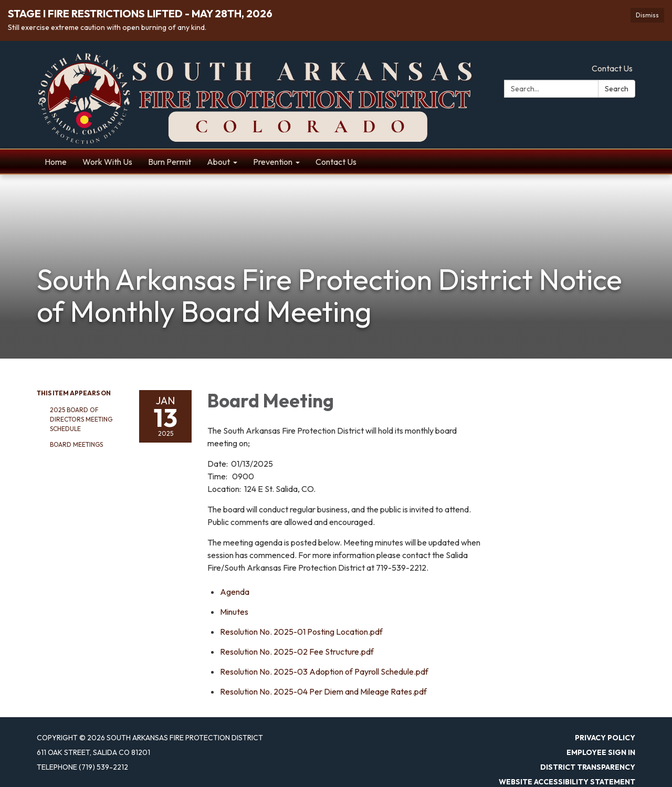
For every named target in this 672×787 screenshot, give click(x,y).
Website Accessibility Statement (567, 782)
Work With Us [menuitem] (107, 162)
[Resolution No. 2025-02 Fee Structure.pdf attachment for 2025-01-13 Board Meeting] (297, 652)
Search (617, 89)
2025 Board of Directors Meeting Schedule (81, 419)
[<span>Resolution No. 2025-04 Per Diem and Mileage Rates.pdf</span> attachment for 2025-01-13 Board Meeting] (323, 691)
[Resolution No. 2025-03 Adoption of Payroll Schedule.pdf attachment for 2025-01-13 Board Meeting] (324, 671)
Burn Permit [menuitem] (170, 162)
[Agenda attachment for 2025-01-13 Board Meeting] (235, 592)
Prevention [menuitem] (273, 162)
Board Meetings (76, 444)
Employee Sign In (601, 752)
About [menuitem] (218, 162)
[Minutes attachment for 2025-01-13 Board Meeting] (234, 612)
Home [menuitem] (56, 162)
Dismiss (647, 15)
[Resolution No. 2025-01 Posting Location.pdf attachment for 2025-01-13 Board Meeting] (301, 632)
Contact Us (612, 68)
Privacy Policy (605, 738)
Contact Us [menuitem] (336, 162)
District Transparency (588, 767)
